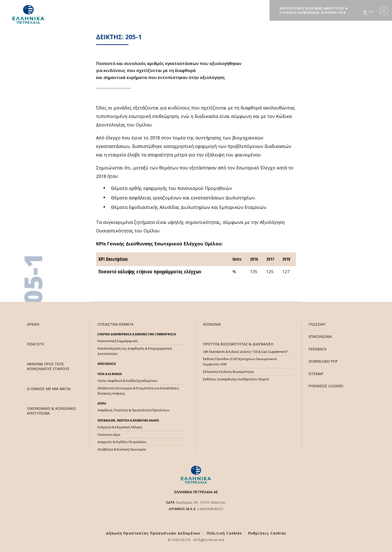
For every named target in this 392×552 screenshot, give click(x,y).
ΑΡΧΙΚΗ (33, 324)
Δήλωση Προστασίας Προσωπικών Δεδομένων (153, 533)
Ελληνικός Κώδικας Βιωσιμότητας (228, 372)
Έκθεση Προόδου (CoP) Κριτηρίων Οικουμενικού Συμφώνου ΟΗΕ (240, 361)
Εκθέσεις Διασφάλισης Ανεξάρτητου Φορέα (236, 379)
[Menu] (384, 11)
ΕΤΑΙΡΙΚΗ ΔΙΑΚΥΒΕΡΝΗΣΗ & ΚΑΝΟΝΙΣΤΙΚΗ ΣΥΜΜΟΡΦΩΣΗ (137, 334)
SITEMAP (316, 374)
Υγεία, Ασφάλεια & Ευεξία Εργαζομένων (127, 381)
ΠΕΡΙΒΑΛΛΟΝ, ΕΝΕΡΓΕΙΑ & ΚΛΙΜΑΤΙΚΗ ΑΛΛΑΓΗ (128, 420)
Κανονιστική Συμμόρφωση (118, 341)
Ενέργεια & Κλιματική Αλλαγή (120, 427)
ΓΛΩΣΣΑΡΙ (317, 324)
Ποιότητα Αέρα (109, 435)
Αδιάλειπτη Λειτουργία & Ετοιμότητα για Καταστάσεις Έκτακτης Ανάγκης (138, 391)
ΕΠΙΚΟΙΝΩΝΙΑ (320, 336)
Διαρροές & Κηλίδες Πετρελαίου (122, 442)
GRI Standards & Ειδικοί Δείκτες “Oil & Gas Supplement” (245, 352)
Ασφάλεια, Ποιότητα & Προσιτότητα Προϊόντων (133, 410)
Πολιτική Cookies (224, 533)
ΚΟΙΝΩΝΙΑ (212, 324)
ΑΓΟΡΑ (102, 403)
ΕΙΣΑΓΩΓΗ (35, 344)
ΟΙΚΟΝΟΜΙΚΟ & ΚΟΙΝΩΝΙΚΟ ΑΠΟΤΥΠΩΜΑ (51, 411)
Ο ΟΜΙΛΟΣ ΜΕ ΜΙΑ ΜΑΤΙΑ (49, 389)
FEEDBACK (317, 349)
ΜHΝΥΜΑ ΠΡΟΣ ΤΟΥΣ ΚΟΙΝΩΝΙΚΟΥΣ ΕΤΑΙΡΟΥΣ (48, 366)
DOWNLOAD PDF (323, 361)
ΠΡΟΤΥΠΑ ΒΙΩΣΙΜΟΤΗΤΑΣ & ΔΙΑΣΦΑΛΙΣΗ (238, 344)
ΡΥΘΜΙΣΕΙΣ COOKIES (326, 386)
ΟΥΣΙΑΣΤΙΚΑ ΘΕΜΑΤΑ (115, 324)
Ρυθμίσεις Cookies (267, 533)
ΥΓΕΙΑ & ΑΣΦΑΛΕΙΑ (110, 374)
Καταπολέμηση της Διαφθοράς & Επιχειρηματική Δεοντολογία (135, 351)
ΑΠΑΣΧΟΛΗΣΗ (107, 364)
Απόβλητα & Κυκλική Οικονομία (122, 449)
